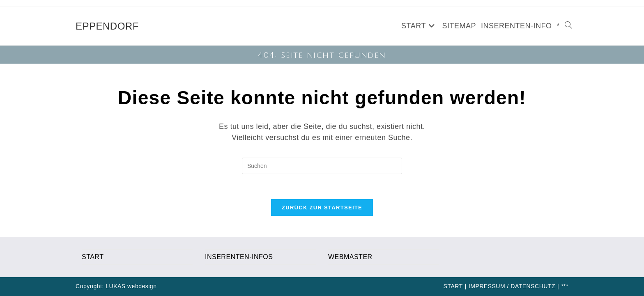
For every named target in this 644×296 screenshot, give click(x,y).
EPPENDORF (107, 26)
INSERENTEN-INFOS (239, 257)
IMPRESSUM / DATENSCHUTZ (512, 286)
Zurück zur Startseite (322, 208)
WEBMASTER (350, 257)
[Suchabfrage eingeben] (322, 166)
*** (565, 286)
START (93, 257)
